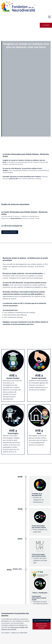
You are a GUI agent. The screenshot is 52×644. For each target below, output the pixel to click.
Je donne (46, 25)
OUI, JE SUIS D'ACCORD (42, 621)
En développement (10, 232)
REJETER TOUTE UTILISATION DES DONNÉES (42, 626)
